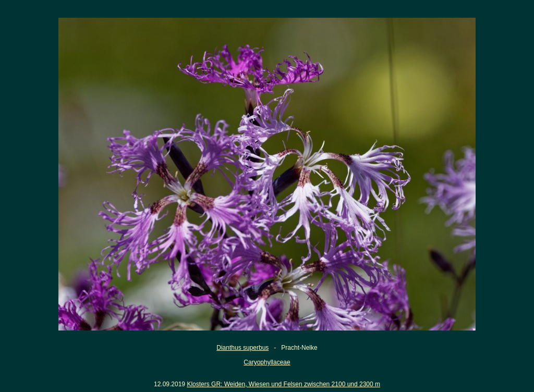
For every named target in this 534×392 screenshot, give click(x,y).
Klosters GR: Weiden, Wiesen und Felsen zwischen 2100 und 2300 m (283, 384)
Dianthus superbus (242, 348)
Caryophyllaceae (267, 362)
